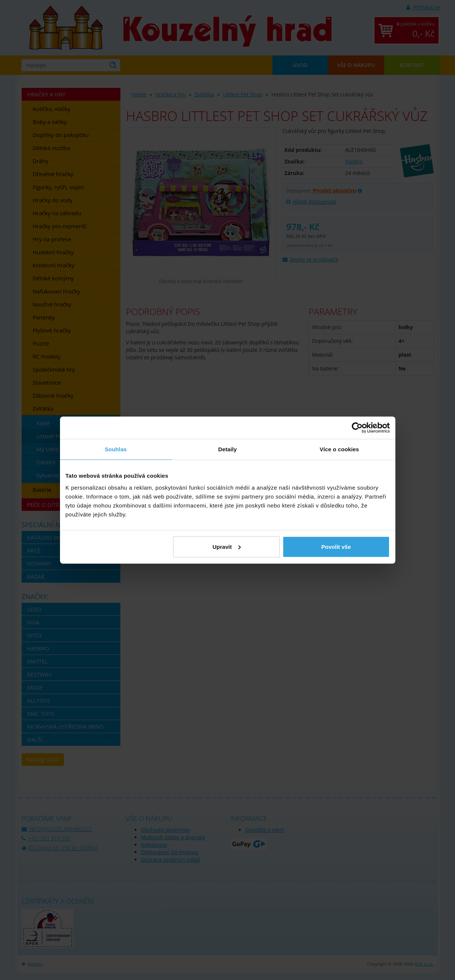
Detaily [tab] (228, 449)
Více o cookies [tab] (339, 449)
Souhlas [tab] (116, 449)
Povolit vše (336, 546)
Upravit (227, 546)
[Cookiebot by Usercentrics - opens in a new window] (357, 428)
